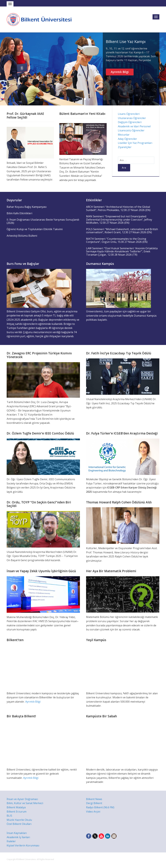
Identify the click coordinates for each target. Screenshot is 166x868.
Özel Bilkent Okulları (19, 824)
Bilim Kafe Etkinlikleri (19, 213)
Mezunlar (124, 135)
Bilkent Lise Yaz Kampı (126, 41)
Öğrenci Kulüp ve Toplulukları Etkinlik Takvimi (35, 229)
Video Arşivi (93, 812)
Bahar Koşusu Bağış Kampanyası (27, 207)
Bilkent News (94, 799)
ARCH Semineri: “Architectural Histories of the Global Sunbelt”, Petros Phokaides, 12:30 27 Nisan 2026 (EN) (118, 208)
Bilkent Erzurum (17, 812)
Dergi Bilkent (94, 803)
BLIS (9, 816)
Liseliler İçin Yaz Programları (135, 143)
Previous (4, 69)
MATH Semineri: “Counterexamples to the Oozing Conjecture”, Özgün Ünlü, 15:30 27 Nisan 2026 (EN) (117, 240)
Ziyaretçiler (125, 147)
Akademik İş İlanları (18, 837)
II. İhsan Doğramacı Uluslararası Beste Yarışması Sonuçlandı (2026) (43, 221)
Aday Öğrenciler (127, 139)
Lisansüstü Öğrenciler (131, 130)
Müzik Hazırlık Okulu (19, 820)
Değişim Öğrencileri (130, 122)
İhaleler (11, 841)
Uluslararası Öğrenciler (132, 118)
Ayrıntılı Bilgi (120, 72)
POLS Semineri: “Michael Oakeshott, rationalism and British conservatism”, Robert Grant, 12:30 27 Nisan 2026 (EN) (122, 231)
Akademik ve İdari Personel (134, 126)
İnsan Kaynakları (17, 833)
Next (162, 69)
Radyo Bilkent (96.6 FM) (100, 807)
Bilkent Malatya (16, 807)
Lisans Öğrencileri (129, 114)
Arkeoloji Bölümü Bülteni (22, 236)
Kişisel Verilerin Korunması (23, 845)
